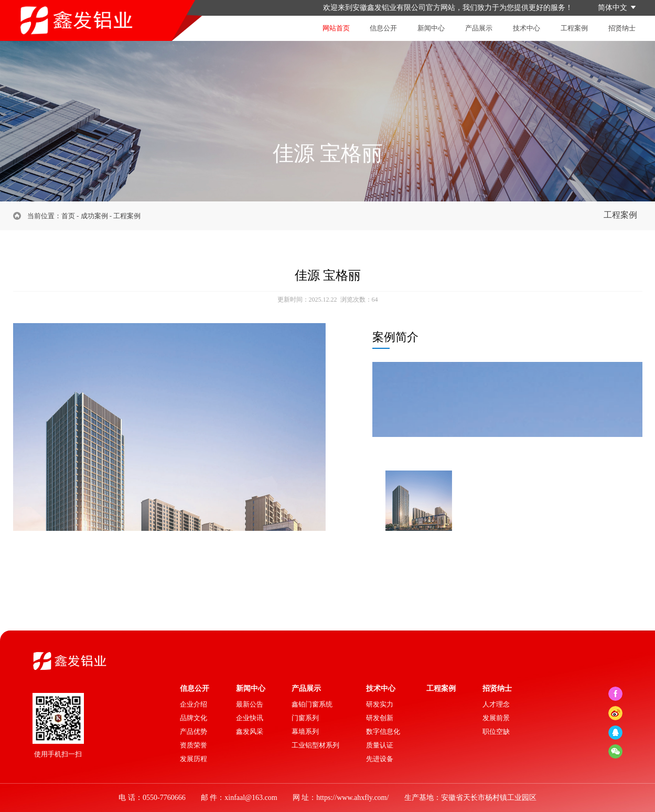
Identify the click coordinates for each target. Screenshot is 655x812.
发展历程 (194, 759)
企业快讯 (250, 718)
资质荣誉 (194, 745)
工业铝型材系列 (315, 745)
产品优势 (194, 731)
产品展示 (479, 28)
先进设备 (380, 759)
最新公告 (250, 704)
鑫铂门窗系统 (312, 704)
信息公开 (383, 28)
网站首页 (336, 28)
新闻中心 (431, 28)
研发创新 (380, 718)
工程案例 (574, 28)
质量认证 (380, 745)
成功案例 (94, 216)
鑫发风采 (250, 731)
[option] (169, 465)
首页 (68, 216)
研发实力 (380, 704)
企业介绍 (194, 704)
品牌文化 (194, 718)
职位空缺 (496, 731)
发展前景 (496, 718)
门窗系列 (305, 718)
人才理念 (496, 704)
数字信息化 (383, 731)
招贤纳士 (622, 28)
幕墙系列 (305, 731)
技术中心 (527, 28)
